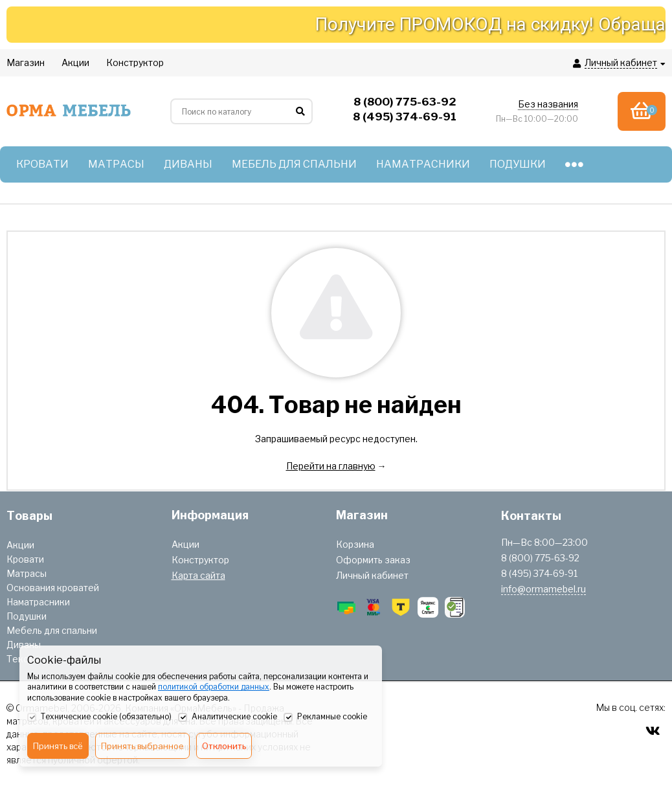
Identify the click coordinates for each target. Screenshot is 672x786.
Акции (20, 545)
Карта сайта (198, 575)
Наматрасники (38, 602)
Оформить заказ (373, 560)
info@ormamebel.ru (543, 589)
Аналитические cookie (228, 717)
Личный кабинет (372, 575)
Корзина (355, 544)
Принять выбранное (142, 746)
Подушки (27, 616)
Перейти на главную (331, 466)
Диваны (24, 645)
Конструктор (200, 560)
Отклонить (224, 746)
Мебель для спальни (52, 630)
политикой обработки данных (214, 687)
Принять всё (58, 746)
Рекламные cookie (325, 717)
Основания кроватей (53, 588)
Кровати (25, 559)
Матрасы (27, 573)
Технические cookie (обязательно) (99, 717)
